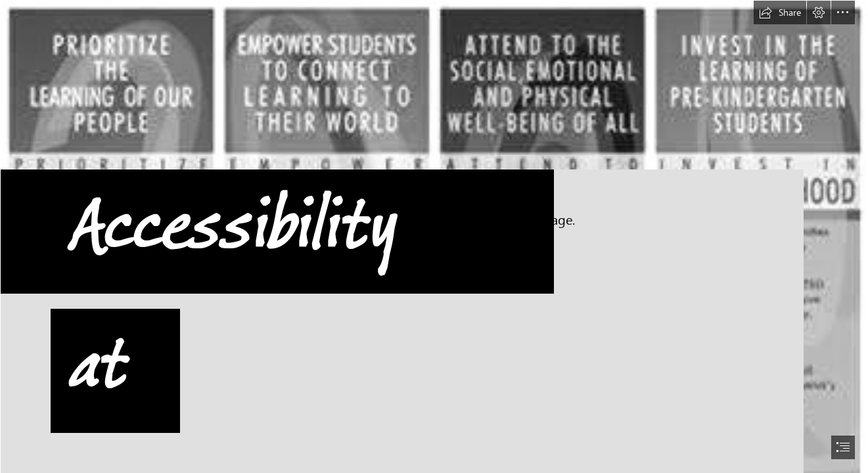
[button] (780, 12)
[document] (434, 236)
